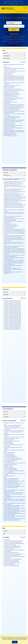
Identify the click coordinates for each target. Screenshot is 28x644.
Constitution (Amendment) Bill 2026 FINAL (12, 546)
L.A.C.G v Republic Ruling (9, 472)
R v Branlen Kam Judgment (9, 440)
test (5, 477)
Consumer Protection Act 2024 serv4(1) (12, 118)
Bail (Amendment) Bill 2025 (9, 564)
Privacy (12, 4)
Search (14, 30)
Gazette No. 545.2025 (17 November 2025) (13, 315)
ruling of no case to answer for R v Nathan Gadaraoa (14, 437)
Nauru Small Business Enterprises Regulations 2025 (14, 249)
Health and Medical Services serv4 (11, 96)
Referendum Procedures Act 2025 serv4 (12, 85)
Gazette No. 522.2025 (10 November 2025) (13, 323)
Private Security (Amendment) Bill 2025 (12, 555)
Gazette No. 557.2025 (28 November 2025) (13, 306)
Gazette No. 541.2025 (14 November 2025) (13, 316)
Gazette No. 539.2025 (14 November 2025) (13, 318)
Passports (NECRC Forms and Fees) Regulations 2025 (14, 232)
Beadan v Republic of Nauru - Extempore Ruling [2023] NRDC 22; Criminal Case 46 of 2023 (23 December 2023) (14, 501)
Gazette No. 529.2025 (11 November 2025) (13, 321)
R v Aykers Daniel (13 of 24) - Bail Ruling (12, 441)
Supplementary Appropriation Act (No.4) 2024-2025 (14, 77)
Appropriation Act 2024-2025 (10, 119)
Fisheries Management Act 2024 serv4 (12, 116)
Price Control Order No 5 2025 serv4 (11, 225)
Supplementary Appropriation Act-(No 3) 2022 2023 (14, 131)
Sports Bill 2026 (7, 540)
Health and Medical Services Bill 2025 (11, 560)
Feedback (22, 3)
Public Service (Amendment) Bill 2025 (11, 562)
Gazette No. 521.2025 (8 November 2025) (12, 324)
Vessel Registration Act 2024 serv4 (11, 102)
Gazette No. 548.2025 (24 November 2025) (13, 311)
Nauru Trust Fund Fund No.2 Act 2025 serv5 (13, 89)
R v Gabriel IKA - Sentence (9, 462)
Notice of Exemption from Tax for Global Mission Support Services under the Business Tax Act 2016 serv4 (14, 243)
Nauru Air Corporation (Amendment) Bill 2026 (13, 542)
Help (16, 4)
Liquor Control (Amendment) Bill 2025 (12, 566)
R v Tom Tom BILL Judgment (9, 453)
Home (5, 3)
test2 (5, 489)
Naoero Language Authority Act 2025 (11, 93)
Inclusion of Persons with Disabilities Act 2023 (13, 121)
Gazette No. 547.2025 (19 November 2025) (13, 312)
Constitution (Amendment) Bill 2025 (11, 553)
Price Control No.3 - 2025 (9, 228)
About (17, 3)
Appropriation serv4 (8, 101)
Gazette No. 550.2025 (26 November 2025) (13, 308)
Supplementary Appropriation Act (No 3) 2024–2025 (14, 79)
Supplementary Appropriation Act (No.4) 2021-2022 (14, 132)
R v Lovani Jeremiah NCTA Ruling (10, 469)
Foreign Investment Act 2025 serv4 (11, 97)
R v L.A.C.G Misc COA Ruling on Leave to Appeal (13, 459)
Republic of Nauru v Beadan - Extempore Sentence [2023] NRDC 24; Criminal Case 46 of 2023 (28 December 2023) (14, 494)
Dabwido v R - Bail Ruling (9, 444)
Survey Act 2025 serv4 (8, 74)
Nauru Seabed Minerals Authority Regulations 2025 (14, 250)
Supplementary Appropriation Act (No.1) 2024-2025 (14, 107)
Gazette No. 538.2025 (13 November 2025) (13, 319)
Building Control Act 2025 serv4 (10, 99)
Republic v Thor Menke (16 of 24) (10, 464)
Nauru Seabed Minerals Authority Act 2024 (12, 108)
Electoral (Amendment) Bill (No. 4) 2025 (12, 563)
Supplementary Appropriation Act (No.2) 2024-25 (14, 106)
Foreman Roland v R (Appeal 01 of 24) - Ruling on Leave (15, 463)
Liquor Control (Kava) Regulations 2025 (12, 268)
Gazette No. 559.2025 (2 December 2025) (12, 303)
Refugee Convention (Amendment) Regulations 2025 (14, 212)
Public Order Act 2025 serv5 (10, 86)
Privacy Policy (24, 639)
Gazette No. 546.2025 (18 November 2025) (13, 314)
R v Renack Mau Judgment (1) (10, 455)
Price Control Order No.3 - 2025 (10, 224)
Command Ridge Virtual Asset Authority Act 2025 (14, 98)
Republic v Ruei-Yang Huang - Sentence (11, 479)
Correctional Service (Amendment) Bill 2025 (13, 559)
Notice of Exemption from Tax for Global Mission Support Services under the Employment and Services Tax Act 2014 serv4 (14, 240)
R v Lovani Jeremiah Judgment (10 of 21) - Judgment (14, 471)
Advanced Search (11, 3)
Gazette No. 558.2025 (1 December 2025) (12, 305)
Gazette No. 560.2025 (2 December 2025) (12, 302)
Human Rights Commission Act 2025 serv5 (12, 94)
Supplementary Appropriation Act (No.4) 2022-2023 (14, 120)
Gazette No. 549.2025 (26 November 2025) (13, 310)
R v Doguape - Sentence (9, 466)
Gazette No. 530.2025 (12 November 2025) (13, 320)
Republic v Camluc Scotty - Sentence (11, 480)
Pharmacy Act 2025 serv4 (9, 88)
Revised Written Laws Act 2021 (10, 134)
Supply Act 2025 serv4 (8, 75)
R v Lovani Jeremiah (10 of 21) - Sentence (12, 458)
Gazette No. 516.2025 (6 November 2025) (12, 328)
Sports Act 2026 (7, 67)
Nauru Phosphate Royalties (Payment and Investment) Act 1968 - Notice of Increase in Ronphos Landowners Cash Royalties (15, 252)
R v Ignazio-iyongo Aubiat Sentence (11, 460)
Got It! (15, 642)
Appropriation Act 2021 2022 (10, 133)
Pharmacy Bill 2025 (8, 551)
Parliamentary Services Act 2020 (10, 136)
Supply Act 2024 (7, 103)
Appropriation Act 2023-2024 (10, 124)
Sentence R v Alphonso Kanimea (10, 468)
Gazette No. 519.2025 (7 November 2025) (12, 327)
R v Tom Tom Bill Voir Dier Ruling (10, 456)
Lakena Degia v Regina (8, 442)
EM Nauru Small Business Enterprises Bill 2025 (13, 554)
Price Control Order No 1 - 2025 (10, 227)
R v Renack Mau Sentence (9, 454)
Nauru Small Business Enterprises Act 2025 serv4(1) (14, 90)
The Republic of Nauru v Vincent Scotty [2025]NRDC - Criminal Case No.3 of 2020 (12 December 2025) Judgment (14, 432)
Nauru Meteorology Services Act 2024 (11, 110)
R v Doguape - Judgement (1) (10, 476)
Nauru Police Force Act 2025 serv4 (11, 92)
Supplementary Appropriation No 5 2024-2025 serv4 (14, 76)
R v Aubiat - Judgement (8, 467)
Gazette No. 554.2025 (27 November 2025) (13, 307)
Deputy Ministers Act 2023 (9, 123)
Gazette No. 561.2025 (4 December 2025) (12, 301)
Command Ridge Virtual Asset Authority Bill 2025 (14, 550)
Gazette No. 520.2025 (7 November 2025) (12, 325)
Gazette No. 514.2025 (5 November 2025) (12, 329)
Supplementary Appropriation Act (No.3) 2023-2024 (14, 105)
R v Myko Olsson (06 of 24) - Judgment (11, 438)
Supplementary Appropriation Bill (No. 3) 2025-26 (14, 541)
